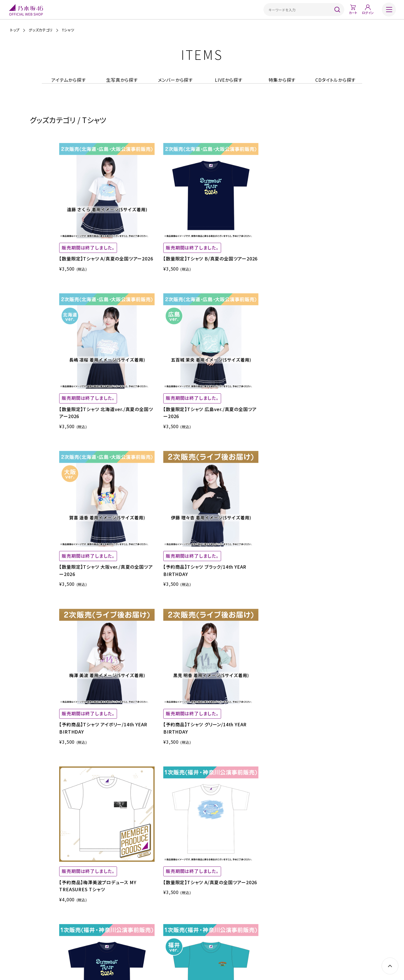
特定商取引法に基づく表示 (179, 934)
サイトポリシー (257, 934)
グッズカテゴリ (41, 30)
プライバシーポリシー (223, 934)
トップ (15, 30)
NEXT (353, 676)
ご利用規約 (143, 934)
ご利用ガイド (118, 934)
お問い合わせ (286, 934)
